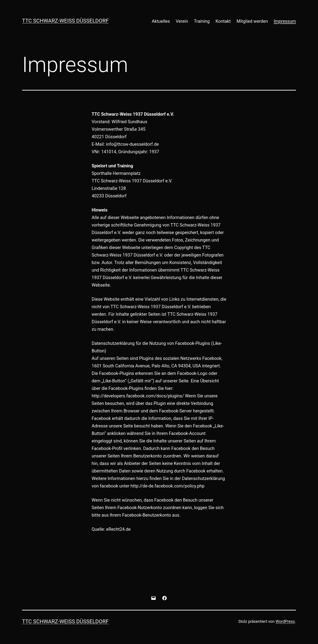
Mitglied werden (252, 21)
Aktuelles (161, 21)
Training (202, 21)
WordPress (285, 621)
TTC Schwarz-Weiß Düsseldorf (65, 21)
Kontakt (223, 21)
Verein (182, 21)
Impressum (285, 21)
